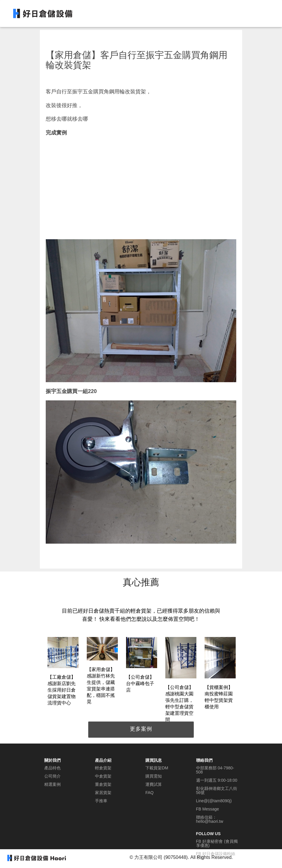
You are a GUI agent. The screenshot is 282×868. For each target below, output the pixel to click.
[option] (63, 672)
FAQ (150, 793)
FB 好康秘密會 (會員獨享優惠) (217, 843)
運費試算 (154, 784)
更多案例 (141, 729)
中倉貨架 (103, 776)
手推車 (101, 801)
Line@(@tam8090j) (214, 801)
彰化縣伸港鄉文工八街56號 (217, 791)
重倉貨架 (103, 784)
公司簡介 (52, 776)
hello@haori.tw (210, 821)
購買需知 (154, 776)
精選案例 (52, 784)
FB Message (208, 809)
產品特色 (52, 768)
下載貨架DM (157, 768)
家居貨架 (103, 793)
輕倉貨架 (103, 768)
